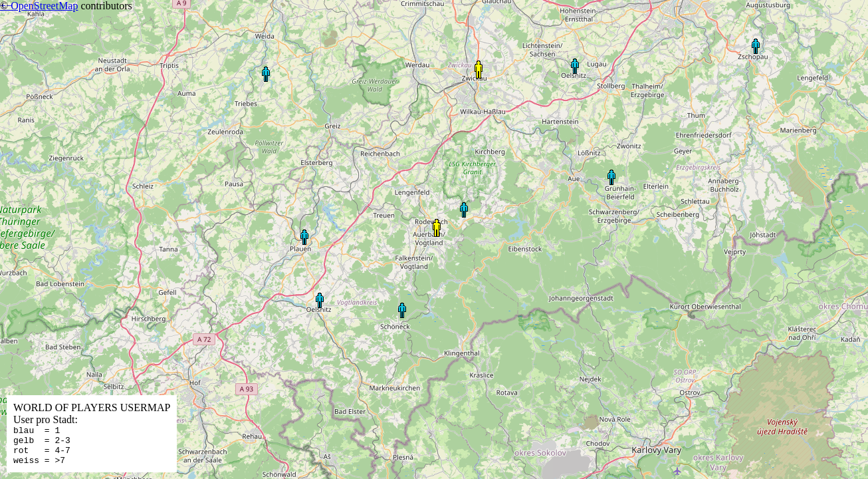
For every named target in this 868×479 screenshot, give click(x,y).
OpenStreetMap (44, 6)
